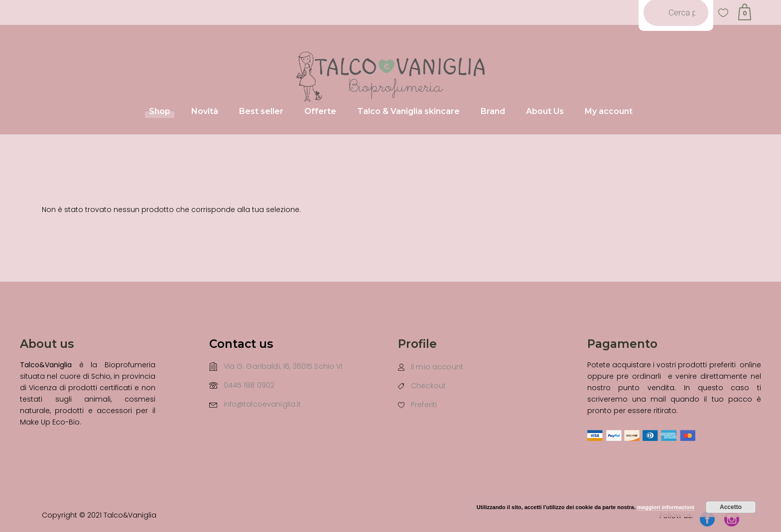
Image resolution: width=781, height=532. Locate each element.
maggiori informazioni (666, 507)
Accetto (731, 507)
